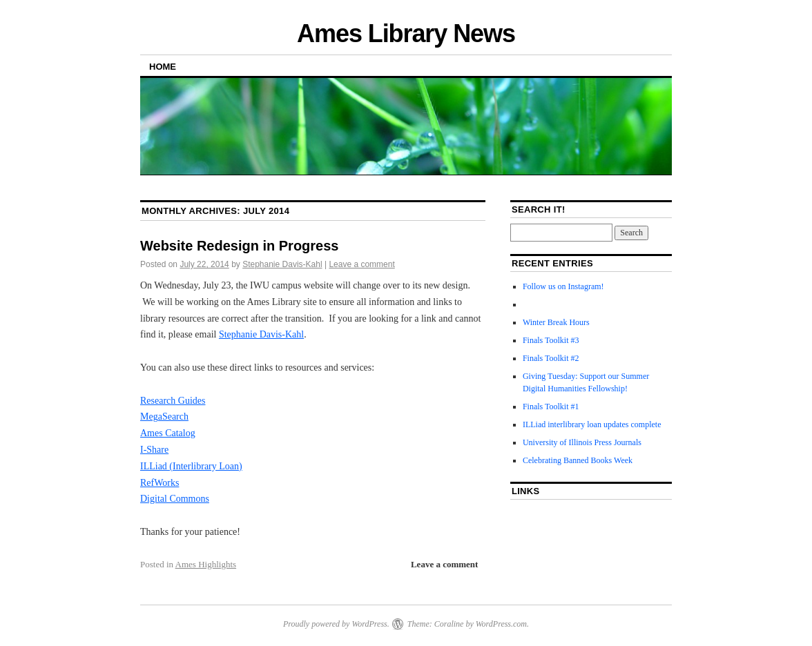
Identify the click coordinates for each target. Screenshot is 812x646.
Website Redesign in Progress (240, 246)
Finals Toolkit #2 (551, 358)
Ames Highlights (206, 564)
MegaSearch (164, 417)
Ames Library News (406, 33)
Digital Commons (175, 499)
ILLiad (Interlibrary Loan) (191, 466)
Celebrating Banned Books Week (578, 460)
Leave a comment (361, 264)
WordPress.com (501, 624)
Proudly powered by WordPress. (336, 624)
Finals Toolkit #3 (551, 340)
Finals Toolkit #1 (551, 407)
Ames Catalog (168, 433)
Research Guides (173, 401)
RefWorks (159, 483)
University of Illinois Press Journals (582, 442)
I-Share (154, 450)
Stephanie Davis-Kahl (282, 264)
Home (163, 67)
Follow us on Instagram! (563, 286)
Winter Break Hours (556, 322)
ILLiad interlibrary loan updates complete (592, 424)
